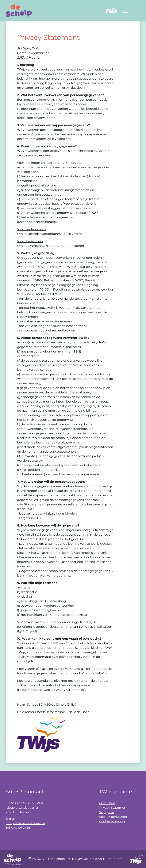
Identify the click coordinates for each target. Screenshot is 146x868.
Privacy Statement (113, 808)
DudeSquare (113, 859)
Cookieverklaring (112, 821)
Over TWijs (107, 803)
